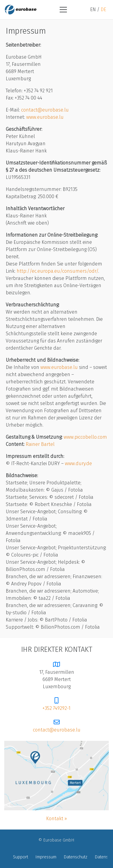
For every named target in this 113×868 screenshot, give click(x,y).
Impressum (46, 857)
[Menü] (63, 10)
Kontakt (55, 819)
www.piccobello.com (85, 437)
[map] (56, 776)
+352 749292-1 (56, 708)
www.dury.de (78, 464)
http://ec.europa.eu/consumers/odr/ (57, 271)
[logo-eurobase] (21, 10)
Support (20, 857)
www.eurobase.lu (45, 117)
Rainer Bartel (40, 444)
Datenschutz (75, 857)
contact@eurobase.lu (45, 110)
